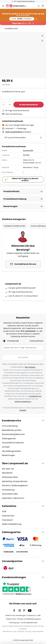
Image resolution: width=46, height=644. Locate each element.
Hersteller (23, 410)
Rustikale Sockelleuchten (15, 226)
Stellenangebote (20, 485)
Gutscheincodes (10, 494)
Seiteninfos (9, 506)
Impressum (7, 520)
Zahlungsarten (9, 439)
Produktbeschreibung (15, 199)
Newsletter (7, 473)
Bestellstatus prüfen (12, 430)
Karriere (6, 485)
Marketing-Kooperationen (15, 481)
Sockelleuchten (11, 29)
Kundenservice (11, 421)
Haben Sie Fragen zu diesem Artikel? (25, 180)
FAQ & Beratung (10, 426)
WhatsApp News (10, 477)
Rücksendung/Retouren (13, 434)
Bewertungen (10, 206)
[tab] (23, 438)
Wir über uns (8, 469)
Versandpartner (12, 561)
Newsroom (19, 498)
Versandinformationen (13, 443)
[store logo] (17, 6)
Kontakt (6, 447)
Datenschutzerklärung (23, 402)
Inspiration (7, 498)
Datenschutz (8, 516)
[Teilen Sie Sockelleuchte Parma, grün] (42, 41)
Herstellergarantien (11, 451)
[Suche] (39, 6)
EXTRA (22, 19)
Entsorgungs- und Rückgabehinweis (24, 623)
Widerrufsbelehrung (12, 524)
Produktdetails (11, 191)
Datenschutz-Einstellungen (16, 615)
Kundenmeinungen (14, 577)
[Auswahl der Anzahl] (7, 105)
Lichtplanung (8, 490)
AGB (4, 511)
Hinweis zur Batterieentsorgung (29, 619)
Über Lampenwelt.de (15, 463)
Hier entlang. (30, 367)
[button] (42, 36)
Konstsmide (28, 150)
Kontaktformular (35, 396)
